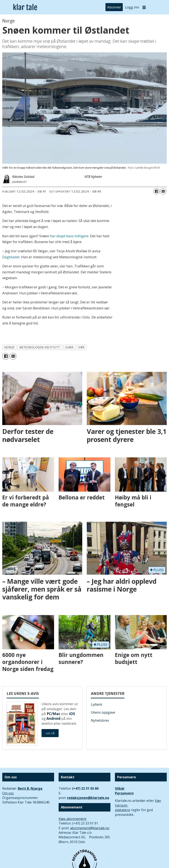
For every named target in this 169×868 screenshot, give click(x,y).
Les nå (50, 733)
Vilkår (120, 788)
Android (53, 718)
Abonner (114, 7)
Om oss (8, 793)
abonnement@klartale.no (90, 828)
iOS (72, 714)
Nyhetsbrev (100, 720)
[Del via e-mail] (163, 191)
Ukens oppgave (103, 712)
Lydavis (97, 704)
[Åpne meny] (144, 7)
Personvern (124, 793)
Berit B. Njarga (30, 788)
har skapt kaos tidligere (69, 236)
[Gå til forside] (25, 7)
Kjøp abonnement (72, 819)
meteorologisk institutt (40, 347)
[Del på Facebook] (157, 191)
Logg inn (132, 7)
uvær (69, 347)
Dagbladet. (11, 257)
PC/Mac (53, 714)
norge (10, 347)
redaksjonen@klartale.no (88, 798)
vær (81, 347)
